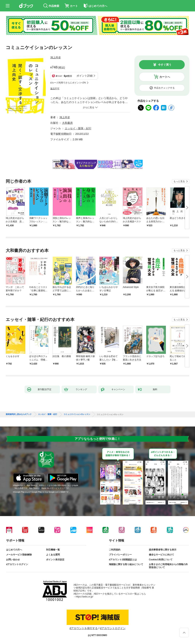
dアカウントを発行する (84, 628)
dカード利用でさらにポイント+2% (68, 83)
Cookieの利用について (161, 560)
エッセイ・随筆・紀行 (78, 128)
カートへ (165, 77)
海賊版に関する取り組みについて (126, 564)
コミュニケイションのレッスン (77, 414)
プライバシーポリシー (120, 555)
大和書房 (67, 123)
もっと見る (179, 181)
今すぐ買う (165, 65)
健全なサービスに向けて (161, 555)
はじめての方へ (14, 550)
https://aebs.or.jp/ (84, 597)
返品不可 (55, 89)
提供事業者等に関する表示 (163, 550)
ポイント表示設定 (55, 560)
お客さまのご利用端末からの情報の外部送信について (168, 566)
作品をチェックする (164, 88)
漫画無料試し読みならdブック (19, 414)
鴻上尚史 (56, 57)
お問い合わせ (13, 560)
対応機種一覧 (53, 550)
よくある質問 (53, 555)
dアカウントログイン (17, 564)
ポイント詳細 (85, 76)
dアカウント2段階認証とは (123, 560)
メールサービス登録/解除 (19, 555)
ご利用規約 (115, 550)
